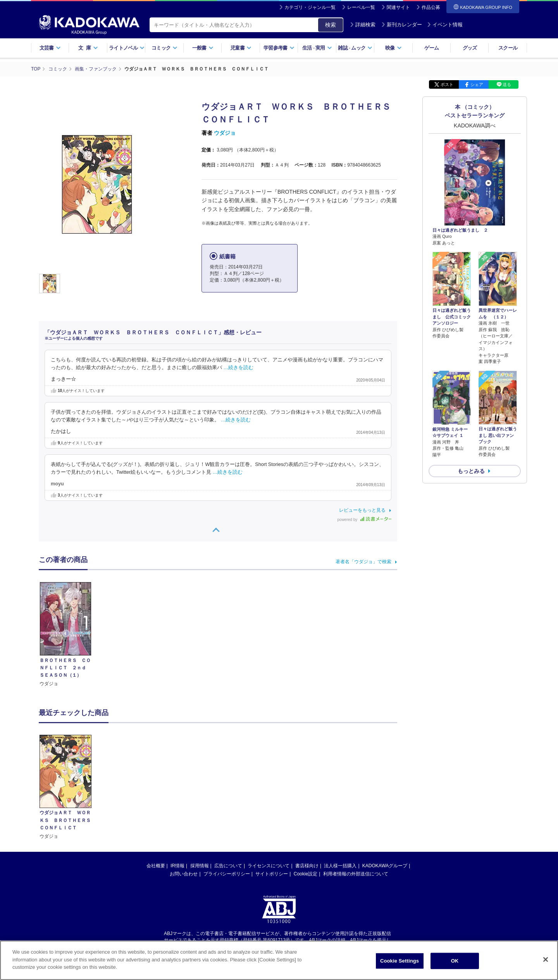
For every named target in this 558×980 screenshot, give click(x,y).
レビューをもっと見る (362, 510)
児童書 (241, 48)
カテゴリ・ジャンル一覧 (310, 7)
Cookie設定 (306, 874)
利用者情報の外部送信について (356, 874)
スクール (508, 48)
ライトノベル (127, 48)
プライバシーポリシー (227, 874)
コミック (164, 48)
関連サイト (398, 7)
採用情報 (200, 866)
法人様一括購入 (340, 866)
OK (455, 965)
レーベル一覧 (361, 7)
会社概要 (156, 866)
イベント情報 (445, 25)
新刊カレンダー (402, 25)
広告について (228, 866)
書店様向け (307, 866)
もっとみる (471, 471)
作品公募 (431, 7)
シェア (477, 84)
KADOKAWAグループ (385, 866)
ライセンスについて (269, 866)
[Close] (546, 964)
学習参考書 (279, 48)
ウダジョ (225, 133)
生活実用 (317, 48)
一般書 (203, 48)
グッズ (470, 48)
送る (507, 84)
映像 (394, 48)
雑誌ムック (355, 48)
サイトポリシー (272, 874)
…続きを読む (239, 368)
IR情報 (177, 866)
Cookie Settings (400, 965)
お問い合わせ (184, 874)
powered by (364, 520)
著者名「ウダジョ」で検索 (363, 562)
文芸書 (50, 48)
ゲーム (431, 48)
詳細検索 (363, 25)
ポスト (447, 84)
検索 (331, 25)
